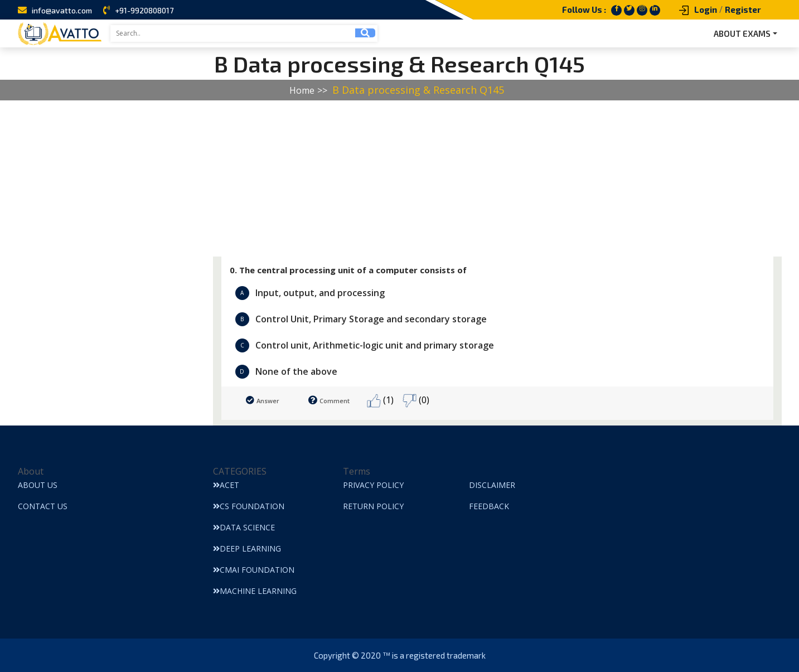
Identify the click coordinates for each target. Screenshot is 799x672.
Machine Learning (255, 591)
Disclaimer (492, 485)
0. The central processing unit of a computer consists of (348, 270)
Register (743, 9)
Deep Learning (247, 548)
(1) (380, 401)
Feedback (489, 506)
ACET (226, 485)
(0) (416, 401)
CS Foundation (249, 506)
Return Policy (373, 506)
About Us (38, 485)
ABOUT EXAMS (742, 33)
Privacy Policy (373, 485)
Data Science (244, 527)
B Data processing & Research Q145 (418, 90)
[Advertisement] (335, 178)
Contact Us (43, 506)
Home (302, 90)
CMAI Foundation (254, 570)
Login (706, 9)
